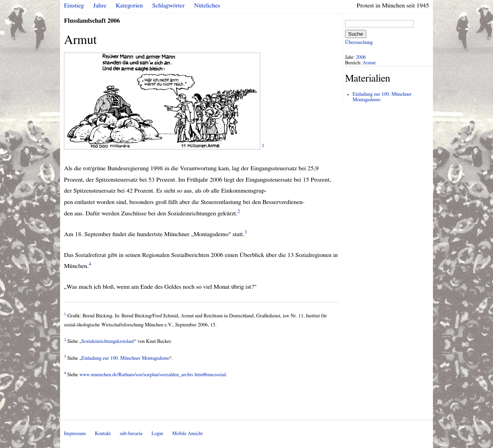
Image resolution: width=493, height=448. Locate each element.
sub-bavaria (131, 434)
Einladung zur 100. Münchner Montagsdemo (125, 358)
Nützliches (207, 5)
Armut (369, 63)
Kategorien (129, 5)
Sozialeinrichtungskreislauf (108, 341)
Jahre (100, 5)
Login (157, 434)
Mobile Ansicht (188, 434)
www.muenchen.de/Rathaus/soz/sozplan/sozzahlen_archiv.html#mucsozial (152, 375)
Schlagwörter (168, 5)
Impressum (75, 434)
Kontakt (103, 434)
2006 (361, 57)
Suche (356, 34)
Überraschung (359, 43)
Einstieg (74, 5)
